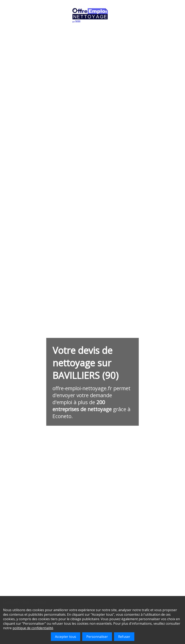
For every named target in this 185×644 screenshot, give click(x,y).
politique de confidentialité (33, 628)
